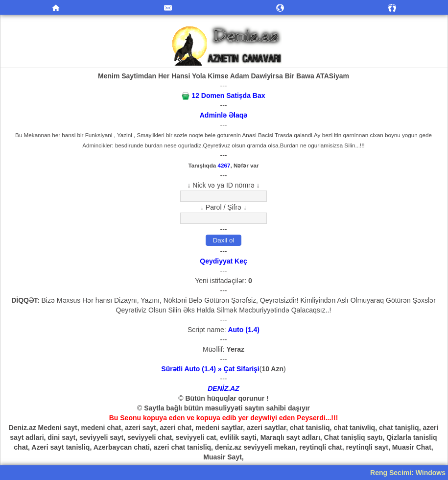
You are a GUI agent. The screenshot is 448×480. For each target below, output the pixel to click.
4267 (224, 165)
